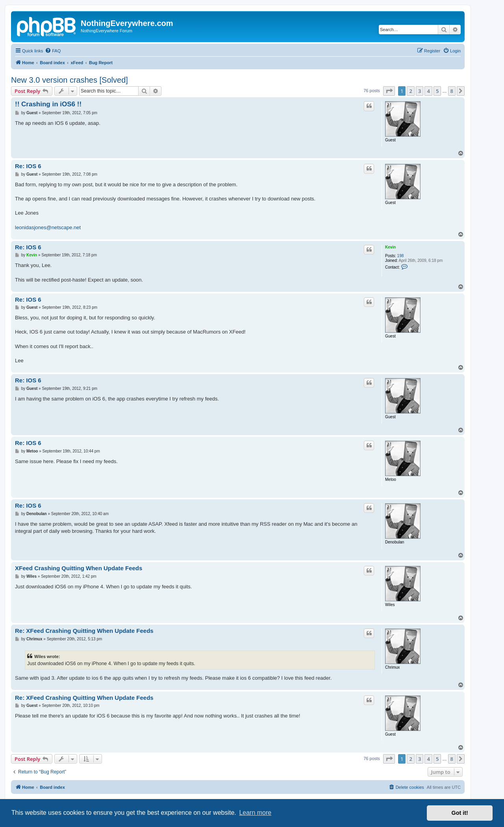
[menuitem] (53, 51)
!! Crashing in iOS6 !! (48, 104)
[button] (389, 91)
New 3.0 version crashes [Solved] (69, 80)
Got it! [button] (460, 813)
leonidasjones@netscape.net (48, 227)
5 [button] (437, 91)
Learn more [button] (255, 813)
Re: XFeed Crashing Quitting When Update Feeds (84, 631)
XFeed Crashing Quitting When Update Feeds (79, 568)
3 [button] (420, 91)
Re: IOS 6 (28, 166)
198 (401, 256)
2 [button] (410, 91)
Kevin (390, 247)
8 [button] (452, 91)
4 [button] (428, 91)
